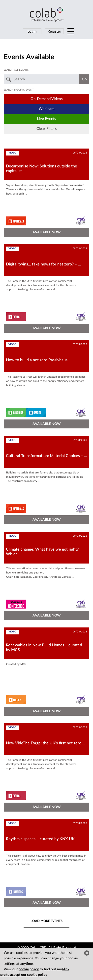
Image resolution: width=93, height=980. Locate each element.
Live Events (46, 119)
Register (54, 31)
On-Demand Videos (47, 99)
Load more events (46, 921)
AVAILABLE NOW (47, 232)
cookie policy (29, 969)
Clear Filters (47, 129)
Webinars (47, 109)
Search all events (16, 70)
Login (32, 31)
